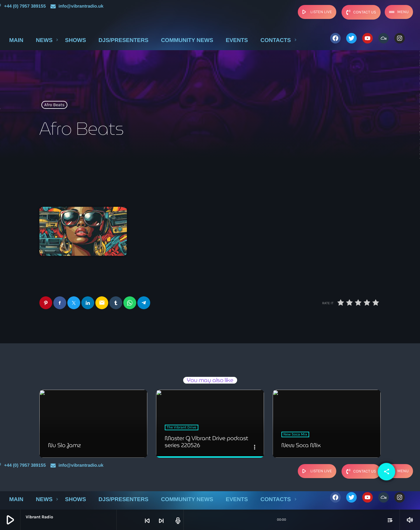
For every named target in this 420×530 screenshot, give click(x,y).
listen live (316, 12)
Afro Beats (55, 105)
